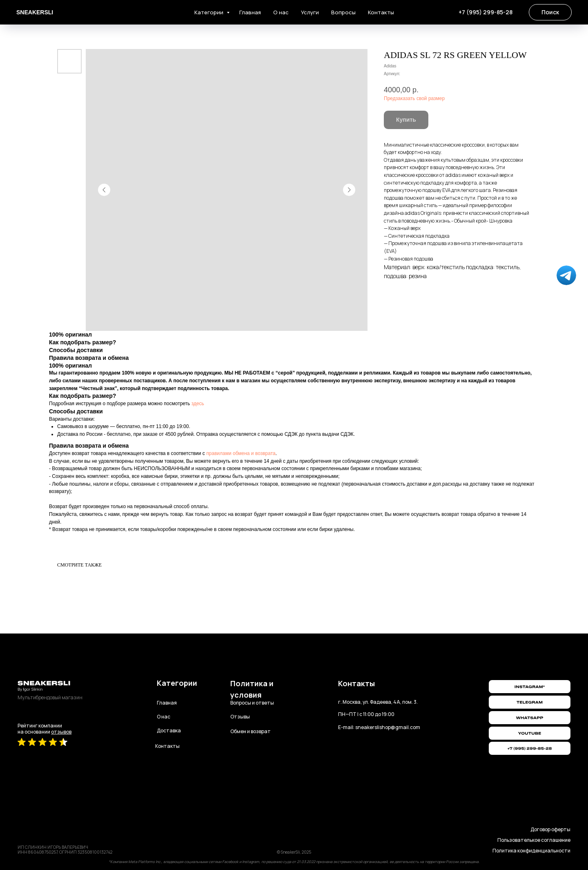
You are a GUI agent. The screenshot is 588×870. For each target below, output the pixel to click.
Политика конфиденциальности (531, 851)
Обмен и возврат (251, 731)
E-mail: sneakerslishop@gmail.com (379, 727)
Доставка (169, 731)
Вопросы (343, 12)
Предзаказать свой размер (414, 98)
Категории (209, 12)
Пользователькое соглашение (534, 840)
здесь (198, 404)
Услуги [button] (310, 12)
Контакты (381, 12)
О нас (281, 12)
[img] (530, 733)
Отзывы (240, 717)
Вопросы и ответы (252, 703)
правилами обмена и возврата (241, 453)
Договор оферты (550, 829)
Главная (250, 12)
